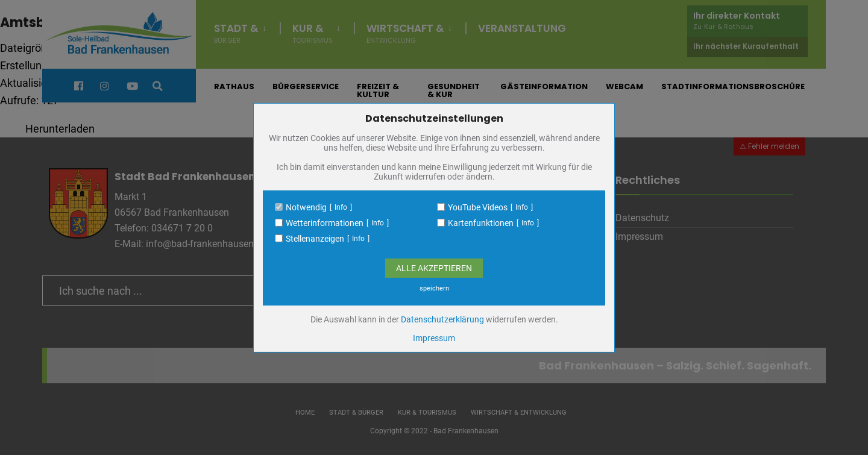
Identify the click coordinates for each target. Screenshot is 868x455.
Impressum (434, 338)
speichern (434, 288)
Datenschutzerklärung (442, 319)
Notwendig (306, 207)
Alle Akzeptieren (434, 268)
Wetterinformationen (325, 223)
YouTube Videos (478, 207)
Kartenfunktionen (481, 223)
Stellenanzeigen (315, 239)
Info (341, 207)
